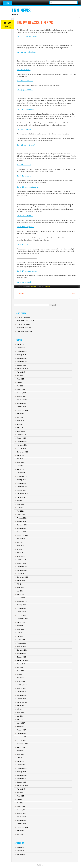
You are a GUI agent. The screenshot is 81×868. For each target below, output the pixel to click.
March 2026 (21, 348)
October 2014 (21, 824)
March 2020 (21, 598)
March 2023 (21, 473)
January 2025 (21, 396)
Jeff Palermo (8, 27)
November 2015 (22, 779)
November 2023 (22, 445)
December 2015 (22, 775)
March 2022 (21, 515)
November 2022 (22, 487)
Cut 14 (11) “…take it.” (24, 245)
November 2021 (22, 528)
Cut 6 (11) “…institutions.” (25, 110)
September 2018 (22, 660)
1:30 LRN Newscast (24, 324)
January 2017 (21, 730)
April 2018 (20, 678)
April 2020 (20, 594)
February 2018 (22, 685)
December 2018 (22, 650)
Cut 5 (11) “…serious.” (25, 90)
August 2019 (21, 622)
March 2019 (21, 640)
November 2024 (22, 403)
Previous (21, 294)
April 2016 (20, 761)
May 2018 (20, 674)
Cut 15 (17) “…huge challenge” (27, 271)
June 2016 (20, 754)
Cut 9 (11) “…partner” (24, 165)
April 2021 (20, 553)
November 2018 (22, 654)
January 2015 (21, 813)
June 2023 (20, 462)
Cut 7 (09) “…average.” (24, 130)
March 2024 (21, 431)
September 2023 (22, 452)
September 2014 (22, 827)
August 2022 (21, 497)
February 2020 (22, 601)
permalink (47, 287)
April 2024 (20, 428)
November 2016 (22, 737)
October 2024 (21, 407)
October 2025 (21, 365)
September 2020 (22, 577)
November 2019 (22, 612)
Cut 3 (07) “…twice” (24, 70)
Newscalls (33, 287)
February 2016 (22, 768)
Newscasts (20, 851)
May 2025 (20, 382)
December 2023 (22, 442)
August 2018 (21, 664)
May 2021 (20, 549)
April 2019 (20, 636)
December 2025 (22, 358)
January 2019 (21, 647)
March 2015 (21, 806)
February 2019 (22, 643)
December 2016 (22, 733)
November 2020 (22, 570)
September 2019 (22, 619)
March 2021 (21, 556)
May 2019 (20, 633)
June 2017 (20, 713)
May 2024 (20, 424)
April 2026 (20, 344)
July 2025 (20, 376)
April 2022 (20, 511)
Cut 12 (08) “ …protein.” (25, 216)
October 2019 (21, 615)
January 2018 (21, 688)
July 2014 (20, 834)
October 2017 (21, 699)
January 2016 (21, 772)
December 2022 (22, 483)
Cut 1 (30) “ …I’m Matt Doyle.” (27, 37)
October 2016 (21, 740)
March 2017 (21, 723)
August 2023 (21, 455)
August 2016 (21, 747)
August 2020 (21, 581)
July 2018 (20, 667)
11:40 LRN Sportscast (25, 331)
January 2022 (21, 521)
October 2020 (21, 574)
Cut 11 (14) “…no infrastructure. (27, 187)
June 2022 (20, 504)
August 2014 (21, 831)
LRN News (21, 10)
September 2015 (22, 786)
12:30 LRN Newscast (24, 328)
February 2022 (22, 518)
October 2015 (21, 782)
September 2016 (22, 744)
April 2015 (20, 803)
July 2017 (20, 709)
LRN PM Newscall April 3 (26, 321)
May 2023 (20, 466)
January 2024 (21, 438)
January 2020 (21, 605)
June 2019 (20, 629)
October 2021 (21, 532)
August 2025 (21, 372)
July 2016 (20, 751)
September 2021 (22, 535)
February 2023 (22, 476)
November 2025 (22, 362)
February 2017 (22, 726)
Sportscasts (21, 854)
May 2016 (20, 758)
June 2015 (20, 796)
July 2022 (20, 501)
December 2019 (22, 608)
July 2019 (20, 626)
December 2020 (22, 567)
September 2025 (22, 369)
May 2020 (20, 591)
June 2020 (20, 587)
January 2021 (21, 563)
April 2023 (20, 469)
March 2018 (21, 681)
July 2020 (20, 584)
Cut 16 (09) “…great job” (25, 282)
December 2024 (22, 400)
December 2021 (22, 525)
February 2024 (22, 435)
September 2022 (22, 494)
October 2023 (21, 448)
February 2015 (22, 810)
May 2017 (20, 716)
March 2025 (21, 389)
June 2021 (20, 546)
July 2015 (20, 792)
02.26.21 (7, 23)
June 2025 (20, 379)
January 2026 (21, 355)
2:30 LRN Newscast (24, 317)
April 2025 (20, 386)
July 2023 (20, 459)
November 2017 (22, 695)
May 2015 (20, 799)
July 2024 (20, 417)
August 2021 (21, 539)
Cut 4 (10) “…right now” (25, 81)
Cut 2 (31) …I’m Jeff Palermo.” (27, 52)
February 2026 (22, 351)
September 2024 (22, 410)
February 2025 (22, 393)
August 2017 (21, 706)
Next (74, 294)
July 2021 (20, 542)
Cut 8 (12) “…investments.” (26, 145)
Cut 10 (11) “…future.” (24, 176)
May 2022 (20, 508)
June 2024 (20, 421)
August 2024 (21, 414)
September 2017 (22, 702)
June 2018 (20, 671)
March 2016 (21, 765)
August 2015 (21, 789)
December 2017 (22, 692)
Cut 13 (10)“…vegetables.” (26, 227)
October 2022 (21, 490)
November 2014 (22, 820)
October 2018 (21, 657)
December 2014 (22, 817)
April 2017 (20, 720)
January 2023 (21, 480)
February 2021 (22, 560)
